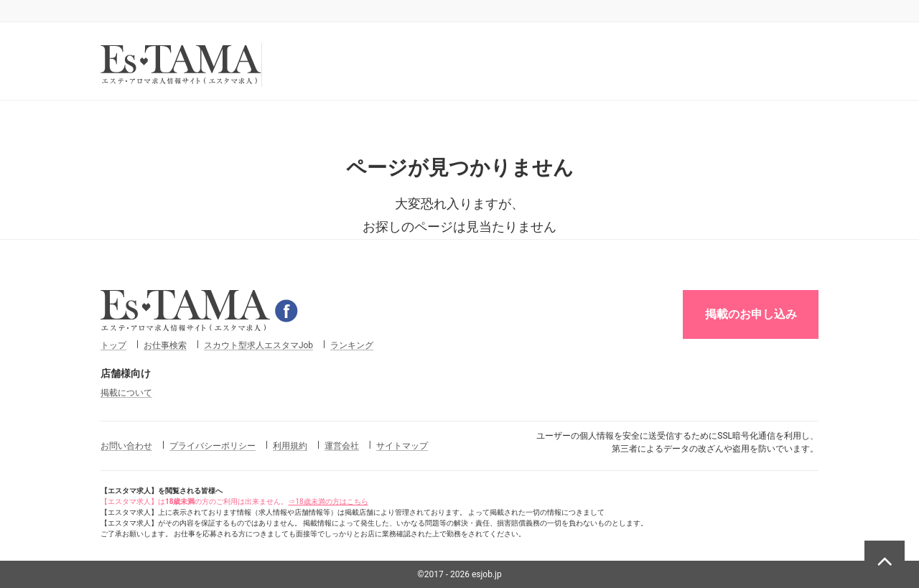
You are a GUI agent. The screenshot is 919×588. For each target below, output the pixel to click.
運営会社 (342, 446)
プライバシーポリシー (213, 446)
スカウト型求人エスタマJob (258, 345)
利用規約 (290, 446)
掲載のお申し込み (751, 314)
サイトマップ (402, 446)
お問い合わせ (126, 446)
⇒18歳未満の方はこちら (328, 501)
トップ (113, 345)
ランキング (352, 345)
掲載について (126, 393)
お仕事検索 (165, 345)
